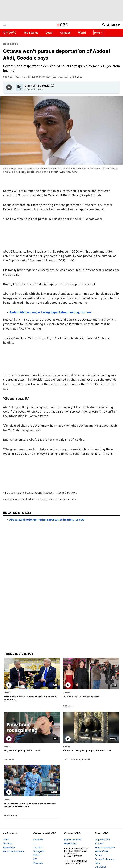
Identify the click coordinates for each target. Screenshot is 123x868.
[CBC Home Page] (62, 25)
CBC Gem (7, 843)
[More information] (53, 86)
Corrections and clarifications (19, 499)
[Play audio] (9, 87)
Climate (65, 33)
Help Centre (70, 843)
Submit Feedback (73, 840)
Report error (68, 499)
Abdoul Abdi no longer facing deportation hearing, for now (47, 520)
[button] (4, 25)
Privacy (98, 855)
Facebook (38, 840)
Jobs (97, 863)
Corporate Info (103, 840)
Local (49, 33)
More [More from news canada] (99, 33)
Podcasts (38, 863)
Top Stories (31, 33)
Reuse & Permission (105, 847)
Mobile (37, 855)
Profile (6, 840)
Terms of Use (102, 851)
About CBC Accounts (13, 851)
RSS (35, 859)
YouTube (38, 847)
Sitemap (99, 843)
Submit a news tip (47, 499)
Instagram (39, 851)
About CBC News (67, 493)
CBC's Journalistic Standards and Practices (28, 493)
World (82, 33)
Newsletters (9, 847)
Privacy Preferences (105, 859)
